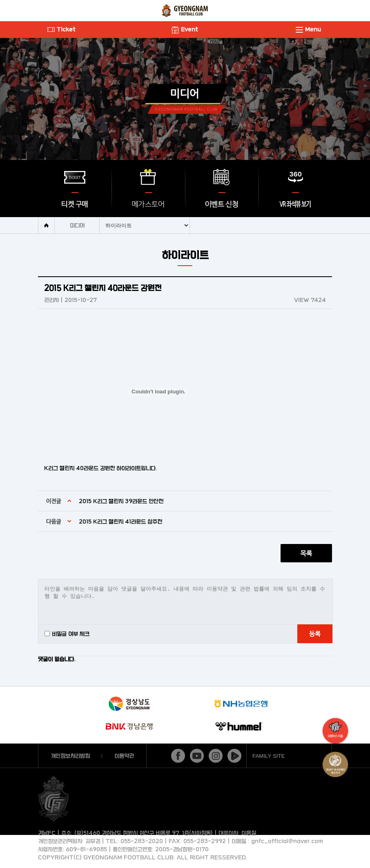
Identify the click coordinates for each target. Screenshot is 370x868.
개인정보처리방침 (70, 756)
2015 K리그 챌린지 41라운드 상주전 (120, 521)
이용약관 (124, 756)
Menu (308, 29)
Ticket (61, 29)
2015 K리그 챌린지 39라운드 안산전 (121, 501)
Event (185, 29)
